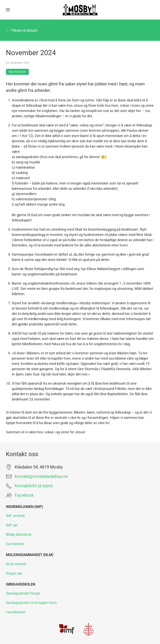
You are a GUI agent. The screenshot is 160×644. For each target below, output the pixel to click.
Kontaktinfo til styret (34, 486)
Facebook (24, 495)
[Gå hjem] (80, 10)
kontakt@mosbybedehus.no (41, 476)
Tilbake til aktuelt (22, 30)
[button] (8, 10)
